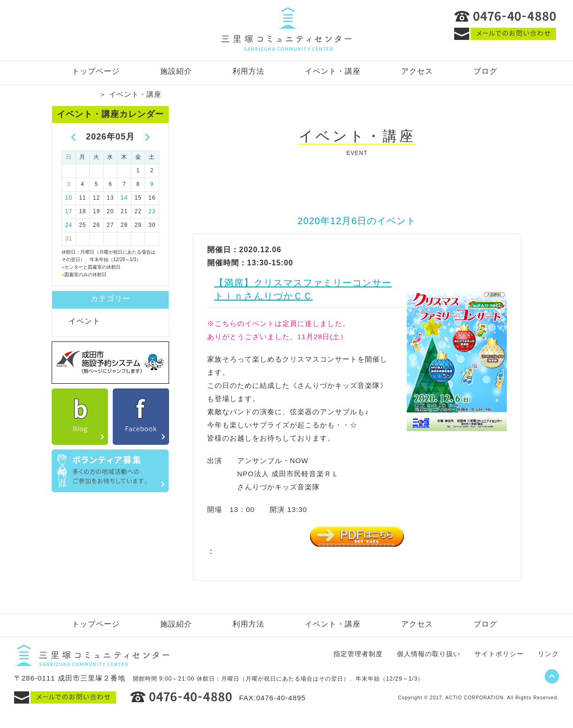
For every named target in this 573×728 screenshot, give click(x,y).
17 (69, 211)
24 (69, 225)
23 (152, 211)
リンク (548, 654)
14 (124, 198)
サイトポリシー (499, 654)
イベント (85, 321)
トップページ (96, 71)
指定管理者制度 (358, 654)
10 (69, 198)
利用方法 (248, 71)
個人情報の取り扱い (429, 654)
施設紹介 (176, 71)
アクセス (417, 71)
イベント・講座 (333, 71)
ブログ (485, 71)
